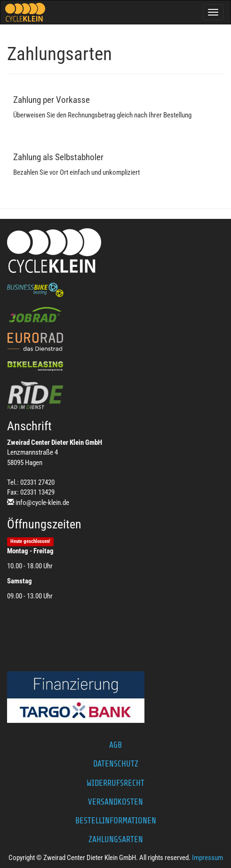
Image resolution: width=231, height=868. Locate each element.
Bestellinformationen (116, 821)
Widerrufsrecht (115, 783)
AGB (115, 745)
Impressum (207, 858)
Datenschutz (116, 764)
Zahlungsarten (116, 839)
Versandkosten (115, 802)
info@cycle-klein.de (42, 503)
